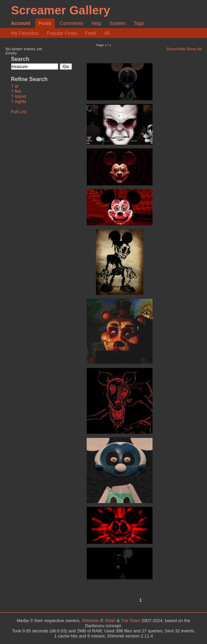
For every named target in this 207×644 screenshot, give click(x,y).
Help (96, 23)
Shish (110, 621)
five (18, 91)
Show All (194, 49)
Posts (45, 23)
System (118, 23)
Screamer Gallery (61, 10)
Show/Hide (176, 49)
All (107, 33)
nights (21, 102)
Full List (19, 112)
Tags (139, 23)
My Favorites (25, 33)
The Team (131, 621)
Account (21, 23)
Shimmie (90, 621)
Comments (72, 23)
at (17, 86)
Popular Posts (62, 33)
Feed (90, 33)
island (20, 97)
